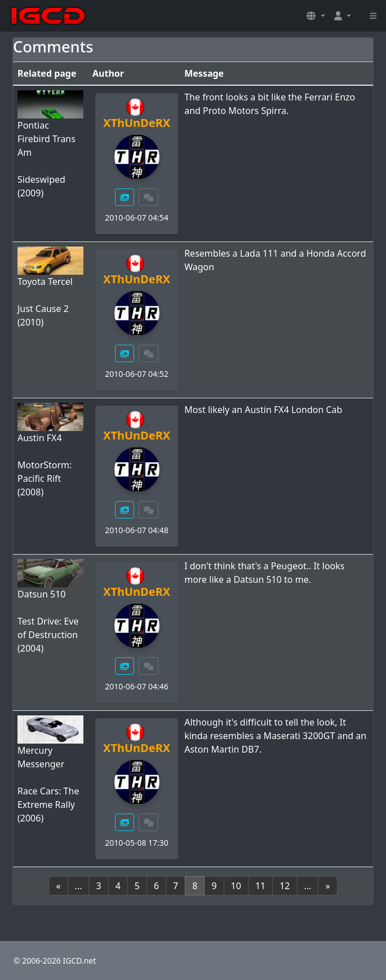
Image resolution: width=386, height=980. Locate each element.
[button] (316, 16)
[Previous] (58, 886)
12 (285, 886)
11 (260, 886)
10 (236, 886)
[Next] (327, 886)
